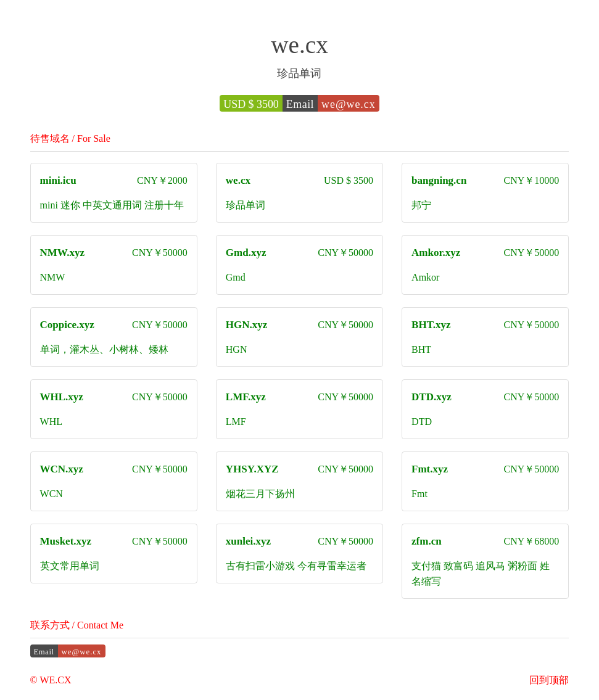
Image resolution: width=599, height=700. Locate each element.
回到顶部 (549, 680)
